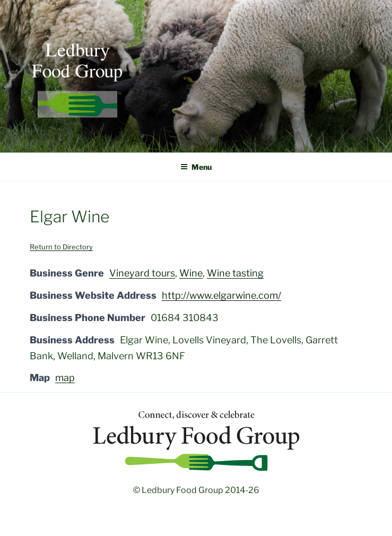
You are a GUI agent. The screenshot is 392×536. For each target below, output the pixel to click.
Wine (191, 273)
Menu (196, 167)
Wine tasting (235, 273)
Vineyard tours (142, 273)
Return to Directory (61, 247)
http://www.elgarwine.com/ (221, 295)
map (65, 378)
